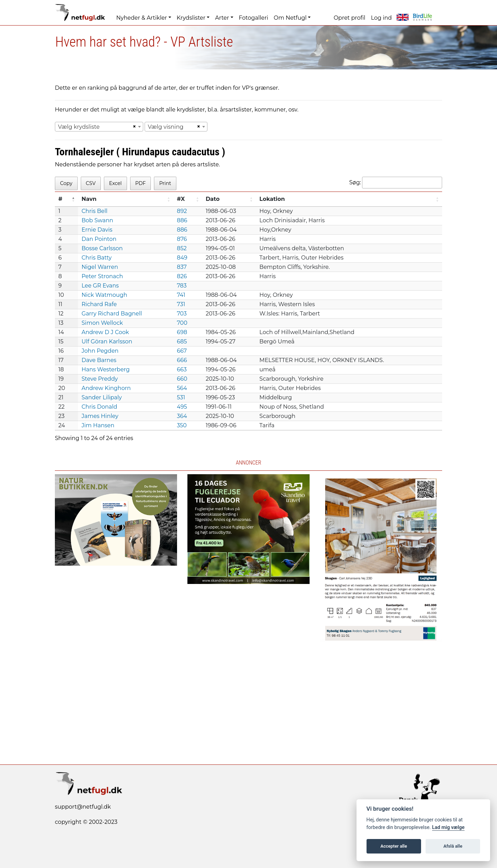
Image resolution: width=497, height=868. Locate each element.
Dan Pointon (99, 239)
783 (182, 286)
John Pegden (100, 351)
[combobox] (99, 127)
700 (182, 323)
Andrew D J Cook (105, 332)
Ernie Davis (97, 230)
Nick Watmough (104, 295)
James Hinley (100, 416)
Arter (222, 18)
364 (182, 416)
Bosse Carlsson (102, 248)
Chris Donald (99, 407)
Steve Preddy (100, 379)
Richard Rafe (99, 304)
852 (182, 248)
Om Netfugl (290, 18)
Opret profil (350, 18)
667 (182, 351)
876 (182, 239)
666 (182, 360)
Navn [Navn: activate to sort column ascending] (89, 199)
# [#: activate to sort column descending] (60, 199)
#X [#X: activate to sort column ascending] (181, 199)
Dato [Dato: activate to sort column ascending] (213, 199)
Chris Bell (94, 211)
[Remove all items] (133, 127)
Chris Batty (96, 258)
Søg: (396, 183)
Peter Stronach (102, 276)
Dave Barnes (99, 360)
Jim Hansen (98, 425)
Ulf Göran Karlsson (107, 342)
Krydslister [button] (191, 18)
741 (181, 295)
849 (182, 258)
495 (182, 407)
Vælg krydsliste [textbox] (79, 127)
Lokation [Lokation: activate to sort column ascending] (272, 199)
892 (182, 211)
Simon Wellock (102, 323)
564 (182, 388)
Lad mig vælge (448, 827)
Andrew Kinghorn (106, 388)
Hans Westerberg (105, 369)
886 (182, 220)
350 (182, 425)
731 (181, 304)
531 (181, 397)
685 (182, 342)
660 (182, 379)
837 (182, 267)
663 (182, 369)
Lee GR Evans (100, 286)
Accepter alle (394, 846)
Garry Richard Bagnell (112, 314)
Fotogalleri (254, 18)
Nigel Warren (100, 267)
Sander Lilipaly (102, 397)
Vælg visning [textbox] (165, 127)
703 (182, 314)
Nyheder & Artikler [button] (142, 18)
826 (182, 276)
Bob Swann (97, 220)
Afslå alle (453, 846)
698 (182, 332)
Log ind (381, 18)
